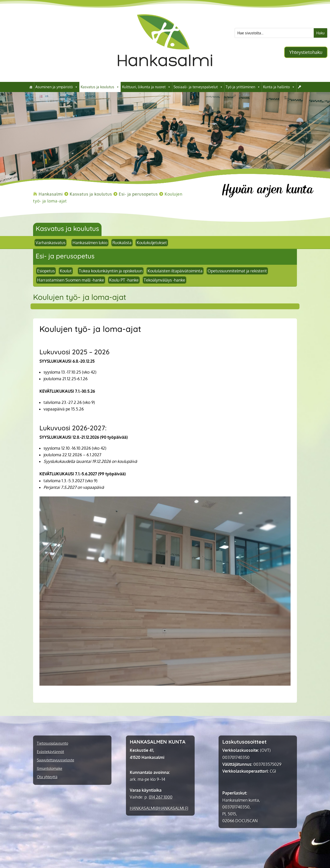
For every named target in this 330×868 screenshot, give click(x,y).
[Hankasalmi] (31, 87)
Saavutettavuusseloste (56, 760)
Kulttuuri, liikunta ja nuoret (146, 87)
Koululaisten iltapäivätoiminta (175, 271)
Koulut (66, 271)
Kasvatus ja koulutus (100, 87)
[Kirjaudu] (299, 87)
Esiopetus (46, 271)
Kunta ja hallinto (279, 87)
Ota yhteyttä (47, 777)
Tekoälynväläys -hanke (164, 280)
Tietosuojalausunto (53, 743)
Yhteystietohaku (306, 52)
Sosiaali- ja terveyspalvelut (198, 87)
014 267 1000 (161, 797)
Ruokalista (122, 243)
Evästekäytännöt (51, 752)
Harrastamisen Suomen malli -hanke (71, 280)
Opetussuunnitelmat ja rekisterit (237, 271)
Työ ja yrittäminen (243, 87)
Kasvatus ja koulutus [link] (67, 229)
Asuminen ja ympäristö (57, 87)
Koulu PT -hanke (124, 280)
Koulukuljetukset (152, 243)
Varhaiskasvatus (51, 243)
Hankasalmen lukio (90, 243)
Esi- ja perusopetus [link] (65, 256)
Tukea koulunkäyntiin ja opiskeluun (111, 271)
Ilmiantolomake (50, 769)
